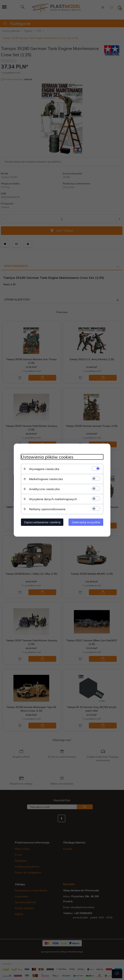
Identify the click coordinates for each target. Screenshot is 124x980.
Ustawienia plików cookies (47, 457)
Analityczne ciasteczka (44, 489)
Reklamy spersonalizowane (47, 509)
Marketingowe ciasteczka (46, 479)
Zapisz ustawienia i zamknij (42, 522)
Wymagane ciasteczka (44, 469)
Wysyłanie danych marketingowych (53, 499)
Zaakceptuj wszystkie (86, 522)
